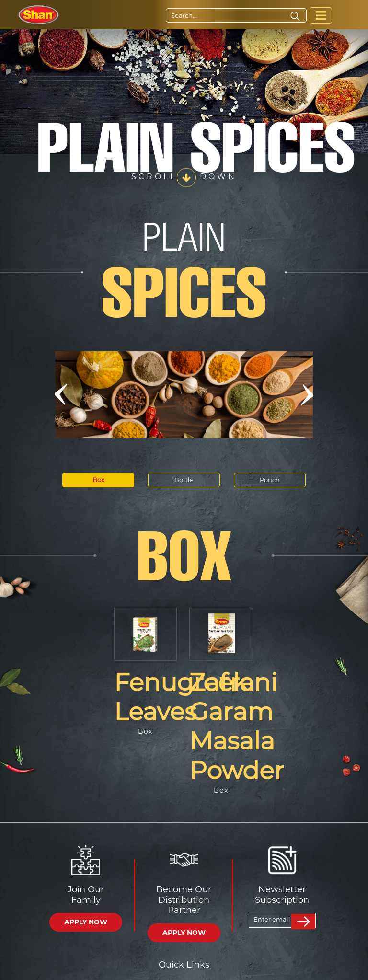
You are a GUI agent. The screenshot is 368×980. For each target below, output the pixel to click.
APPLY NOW (86, 922)
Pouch (270, 480)
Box (98, 480)
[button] (60, 395)
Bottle (184, 480)
